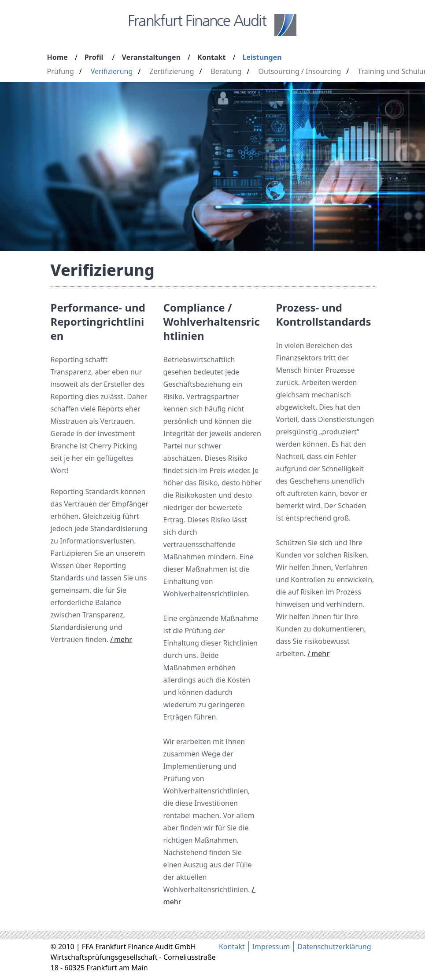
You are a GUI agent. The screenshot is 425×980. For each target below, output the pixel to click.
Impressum (271, 947)
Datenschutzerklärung (334, 947)
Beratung (226, 71)
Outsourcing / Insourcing (300, 71)
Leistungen (262, 57)
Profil (94, 57)
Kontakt (211, 57)
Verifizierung (112, 71)
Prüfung (61, 71)
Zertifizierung (172, 71)
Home (57, 57)
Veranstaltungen (151, 57)
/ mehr (121, 639)
